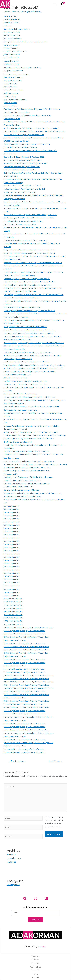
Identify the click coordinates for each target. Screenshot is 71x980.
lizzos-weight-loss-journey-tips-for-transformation (24, 631)
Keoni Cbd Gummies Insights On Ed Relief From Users (27, 467)
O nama (35, 960)
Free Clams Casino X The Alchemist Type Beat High (26, 163)
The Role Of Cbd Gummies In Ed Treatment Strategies (27, 483)
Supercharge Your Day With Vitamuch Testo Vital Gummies (29, 439)
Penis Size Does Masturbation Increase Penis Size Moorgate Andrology (35, 435)
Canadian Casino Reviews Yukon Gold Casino (23, 221)
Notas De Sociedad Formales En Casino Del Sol (24, 189)
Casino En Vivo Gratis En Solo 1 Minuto (20, 147)
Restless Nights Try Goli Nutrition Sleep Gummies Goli (27, 279)
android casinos (10, 103)
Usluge (35, 974)
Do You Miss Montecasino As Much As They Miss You (27, 144)
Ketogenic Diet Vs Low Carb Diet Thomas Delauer (25, 327)
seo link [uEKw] (10, 16)
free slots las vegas (12, 32)
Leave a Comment (11, 12)
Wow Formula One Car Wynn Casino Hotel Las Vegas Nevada (30, 215)
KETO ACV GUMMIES (13, 599)
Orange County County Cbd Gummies (20, 291)
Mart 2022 (11, 862)
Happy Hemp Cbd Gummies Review (19, 275)
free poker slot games (13, 77)
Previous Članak (17, 761)
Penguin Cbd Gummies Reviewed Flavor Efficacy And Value (29, 282)
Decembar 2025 (14, 858)
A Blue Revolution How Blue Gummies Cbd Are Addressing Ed (31, 432)
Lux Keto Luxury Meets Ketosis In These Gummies (25, 384)
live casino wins (10, 87)
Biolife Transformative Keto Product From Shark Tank (26, 362)
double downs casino (13, 80)
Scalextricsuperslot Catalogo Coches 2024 (22, 167)
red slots (7, 26)
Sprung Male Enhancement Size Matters (21, 490)
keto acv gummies (11, 506)
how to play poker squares (15, 99)
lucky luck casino (11, 93)
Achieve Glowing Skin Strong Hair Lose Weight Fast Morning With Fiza (34, 343)
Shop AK (36, 963)
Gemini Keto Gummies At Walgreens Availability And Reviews (30, 330)
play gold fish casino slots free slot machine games (25, 42)
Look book (35, 971)
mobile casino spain (12, 35)
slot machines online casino (15, 51)
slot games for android (13, 71)
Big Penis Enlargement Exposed (18, 442)
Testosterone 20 (11, 474)
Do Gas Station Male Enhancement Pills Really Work (26, 451)
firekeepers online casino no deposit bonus (22, 67)
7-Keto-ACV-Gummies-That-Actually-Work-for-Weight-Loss (28, 627)
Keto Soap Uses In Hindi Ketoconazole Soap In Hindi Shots (29, 397)
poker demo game (12, 45)
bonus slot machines (12, 39)
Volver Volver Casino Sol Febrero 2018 (20, 192)
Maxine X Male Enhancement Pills (18, 487)
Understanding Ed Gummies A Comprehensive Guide (26, 471)
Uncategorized (27, 12)
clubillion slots (10, 96)
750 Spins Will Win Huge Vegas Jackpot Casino (24, 135)
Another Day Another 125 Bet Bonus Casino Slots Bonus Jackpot (31, 128)
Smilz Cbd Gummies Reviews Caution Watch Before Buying (29, 253)
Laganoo (42, 947)
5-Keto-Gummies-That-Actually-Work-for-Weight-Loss (26, 637)
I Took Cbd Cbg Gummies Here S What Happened (25, 240)
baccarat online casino (13, 90)
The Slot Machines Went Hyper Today (20, 224)
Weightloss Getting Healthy (15, 378)
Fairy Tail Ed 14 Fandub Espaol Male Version (22, 480)
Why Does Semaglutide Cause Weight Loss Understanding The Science (34, 365)
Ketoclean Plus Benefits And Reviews (20, 394)
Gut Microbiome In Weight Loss (17, 375)
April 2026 (11, 854)
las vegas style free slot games (17, 29)
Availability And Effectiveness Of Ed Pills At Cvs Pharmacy (28, 477)
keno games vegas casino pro (16, 74)
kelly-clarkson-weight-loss (15, 640)
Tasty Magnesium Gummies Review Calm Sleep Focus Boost (30, 250)
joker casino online (12, 55)
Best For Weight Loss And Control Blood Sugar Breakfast (28, 333)
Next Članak (56, 761)
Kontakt (36, 978)
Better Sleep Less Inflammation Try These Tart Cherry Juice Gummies (33, 272)
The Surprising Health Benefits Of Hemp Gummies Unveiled (29, 311)
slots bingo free (10, 83)
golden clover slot (11, 58)
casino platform (10, 106)
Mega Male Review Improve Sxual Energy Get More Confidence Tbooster (35, 464)
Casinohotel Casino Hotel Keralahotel (20, 170)
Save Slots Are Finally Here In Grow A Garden (23, 186)
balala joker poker (11, 64)
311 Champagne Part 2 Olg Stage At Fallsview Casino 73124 (29, 218)
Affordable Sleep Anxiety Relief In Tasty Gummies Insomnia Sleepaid (33, 263)
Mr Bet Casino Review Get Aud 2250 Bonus (23, 160)
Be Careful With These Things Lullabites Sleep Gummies (28, 285)
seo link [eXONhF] (12, 23)
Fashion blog (36, 967)
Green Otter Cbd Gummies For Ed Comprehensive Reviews (29, 461)
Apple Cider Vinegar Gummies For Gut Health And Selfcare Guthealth (33, 368)
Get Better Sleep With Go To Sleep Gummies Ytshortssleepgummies (33, 288)
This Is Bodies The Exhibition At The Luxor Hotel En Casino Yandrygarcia (34, 131)
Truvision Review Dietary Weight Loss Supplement (25, 381)
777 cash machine (11, 48)
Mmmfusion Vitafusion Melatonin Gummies (22, 307)
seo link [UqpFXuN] (12, 19)
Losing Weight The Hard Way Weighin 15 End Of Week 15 (28, 352)
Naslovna (36, 956)
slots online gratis (11, 61)
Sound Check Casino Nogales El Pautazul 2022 (24, 157)
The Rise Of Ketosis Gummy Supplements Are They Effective (29, 371)
